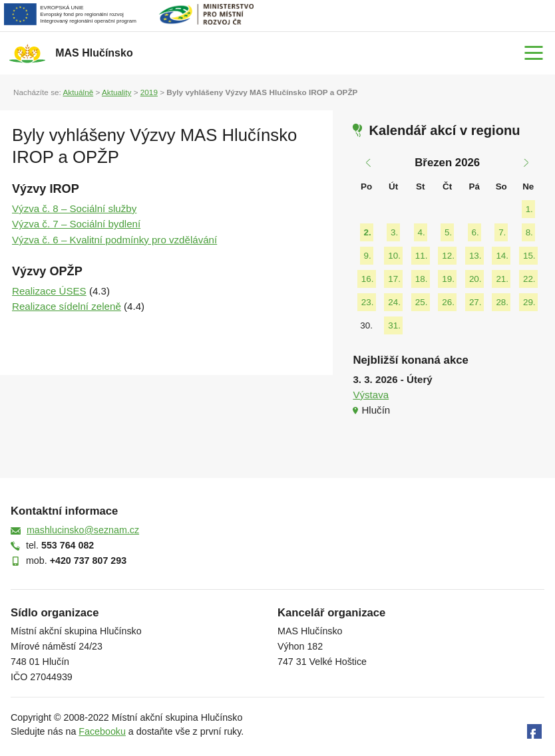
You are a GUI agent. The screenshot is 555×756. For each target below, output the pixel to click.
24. (394, 302)
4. (422, 232)
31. (394, 325)
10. (394, 256)
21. (502, 279)
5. (448, 232)
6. (475, 232)
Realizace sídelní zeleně (67, 306)
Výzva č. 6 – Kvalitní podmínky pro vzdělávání (114, 240)
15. (529, 256)
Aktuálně (78, 92)
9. (368, 256)
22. (529, 279)
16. (368, 279)
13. (475, 256)
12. (448, 256)
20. (475, 279)
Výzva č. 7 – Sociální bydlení (76, 224)
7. (502, 232)
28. (502, 302)
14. (502, 256)
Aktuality (116, 92)
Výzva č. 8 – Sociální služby (74, 208)
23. (368, 302)
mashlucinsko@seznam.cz (83, 530)
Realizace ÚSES (49, 291)
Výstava (371, 395)
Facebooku (102, 731)
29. (529, 302)
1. (529, 209)
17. (394, 279)
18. (422, 279)
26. (448, 302)
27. (475, 302)
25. (422, 302)
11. (422, 256)
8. (529, 232)
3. (394, 232)
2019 (149, 92)
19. (448, 279)
